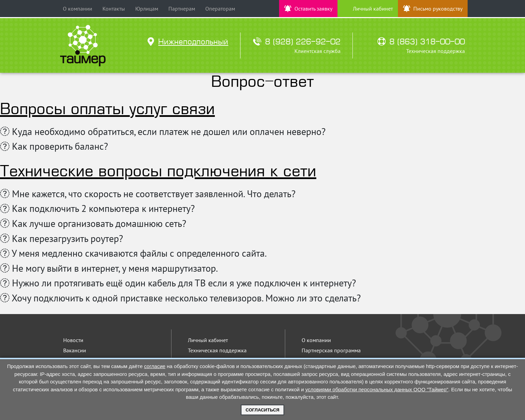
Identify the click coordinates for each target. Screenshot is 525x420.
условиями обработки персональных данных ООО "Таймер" (377, 389)
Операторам (220, 9)
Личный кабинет (208, 340)
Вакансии (75, 350)
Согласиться (262, 410)
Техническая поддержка (217, 350)
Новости (73, 340)
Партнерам (182, 9)
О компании (78, 9)
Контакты (114, 9)
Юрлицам (147, 9)
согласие (155, 366)
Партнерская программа (331, 350)
